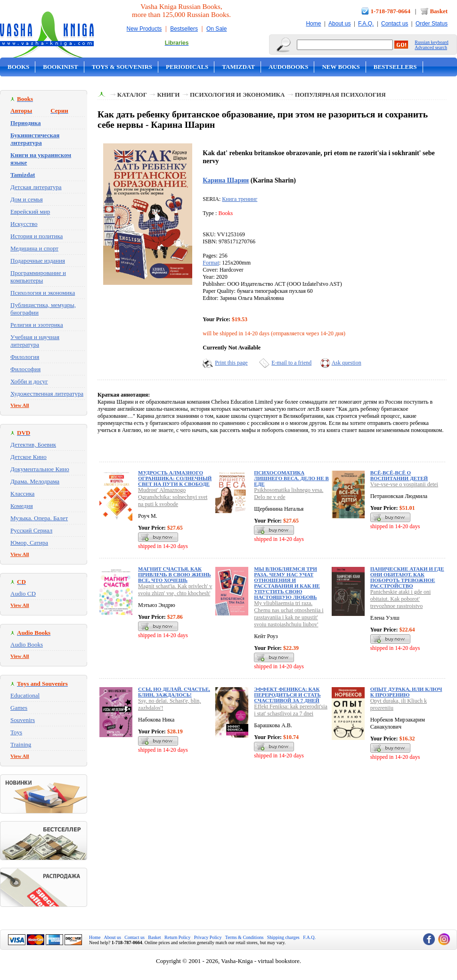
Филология (25, 357)
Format (211, 263)
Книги (168, 95)
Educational (25, 695)
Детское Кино (29, 457)
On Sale (216, 29)
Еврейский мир (30, 212)
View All (20, 405)
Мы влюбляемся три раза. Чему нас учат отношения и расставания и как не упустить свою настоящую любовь (287, 583)
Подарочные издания (38, 261)
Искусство (24, 224)
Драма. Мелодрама (35, 481)
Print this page (231, 363)
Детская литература (36, 187)
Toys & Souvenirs (122, 67)
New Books (341, 67)
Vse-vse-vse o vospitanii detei (404, 484)
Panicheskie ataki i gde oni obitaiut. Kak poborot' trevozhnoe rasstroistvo (401, 599)
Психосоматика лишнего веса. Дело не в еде (291, 478)
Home (313, 24)
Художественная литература (47, 394)
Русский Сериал (31, 530)
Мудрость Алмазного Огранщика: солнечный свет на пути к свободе (175, 478)
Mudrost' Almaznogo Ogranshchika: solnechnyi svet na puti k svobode (173, 497)
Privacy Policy (208, 937)
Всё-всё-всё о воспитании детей (399, 475)
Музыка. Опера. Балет (39, 518)
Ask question (347, 363)
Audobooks (289, 67)
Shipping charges (283, 937)
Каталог (132, 95)
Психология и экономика (43, 293)
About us (339, 24)
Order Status (432, 24)
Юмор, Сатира (29, 543)
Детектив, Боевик (33, 444)
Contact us (395, 24)
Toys (16, 732)
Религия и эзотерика (37, 325)
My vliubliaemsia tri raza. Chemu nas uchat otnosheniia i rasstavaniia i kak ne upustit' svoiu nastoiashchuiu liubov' (289, 614)
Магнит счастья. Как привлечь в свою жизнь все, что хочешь (175, 574)
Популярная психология (340, 95)
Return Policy (177, 937)
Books (18, 67)
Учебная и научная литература (35, 341)
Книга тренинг (240, 199)
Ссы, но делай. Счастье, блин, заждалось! (174, 692)
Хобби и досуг (29, 381)
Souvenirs (23, 720)
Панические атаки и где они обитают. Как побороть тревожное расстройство (407, 577)
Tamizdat (238, 67)
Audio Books (27, 644)
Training (21, 744)
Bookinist (60, 67)
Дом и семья (27, 199)
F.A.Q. (366, 24)
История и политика (37, 236)
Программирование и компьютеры (38, 277)
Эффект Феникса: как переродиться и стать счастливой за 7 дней (287, 695)
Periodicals (187, 67)
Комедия (22, 506)
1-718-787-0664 (391, 11)
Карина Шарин (226, 180)
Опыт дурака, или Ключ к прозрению (406, 692)
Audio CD (23, 594)
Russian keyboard (431, 42)
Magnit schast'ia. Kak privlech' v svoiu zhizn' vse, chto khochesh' (175, 590)
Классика (22, 494)
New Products (144, 29)
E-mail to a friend (291, 363)
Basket (439, 11)
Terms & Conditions (245, 937)
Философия (25, 369)
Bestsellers (184, 29)
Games (19, 708)
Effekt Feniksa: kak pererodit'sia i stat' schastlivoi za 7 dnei (291, 710)
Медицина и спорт (34, 248)
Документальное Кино (40, 469)
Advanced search (431, 47)
